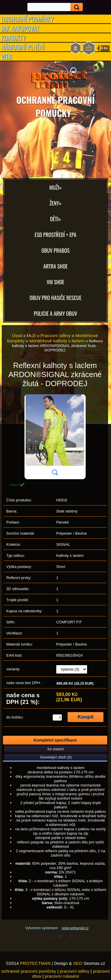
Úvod (17, 335)
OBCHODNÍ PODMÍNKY (27, 19)
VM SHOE (55, 282)
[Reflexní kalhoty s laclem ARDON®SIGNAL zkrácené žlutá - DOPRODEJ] (55, 437)
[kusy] (57, 717)
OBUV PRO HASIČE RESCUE (55, 298)
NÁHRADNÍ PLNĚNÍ (23, 47)
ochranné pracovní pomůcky (29, 971)
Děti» (55, 219)
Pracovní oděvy (55, 335)
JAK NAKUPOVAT (20, 28)
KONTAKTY (13, 38)
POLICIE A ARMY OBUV (55, 313)
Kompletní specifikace (55, 740)
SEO (78, 963)
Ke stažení (56, 749)
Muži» (55, 187)
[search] (75, 7)
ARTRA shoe (55, 266)
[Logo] (55, 79)
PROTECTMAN (35, 963)
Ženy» (56, 203)
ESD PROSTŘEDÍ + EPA (55, 235)
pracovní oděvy (75, 971)
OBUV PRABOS (55, 250)
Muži (31, 335)
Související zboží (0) (56, 757)
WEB (7, 56)
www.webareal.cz (75, 928)
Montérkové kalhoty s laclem (57, 341)
